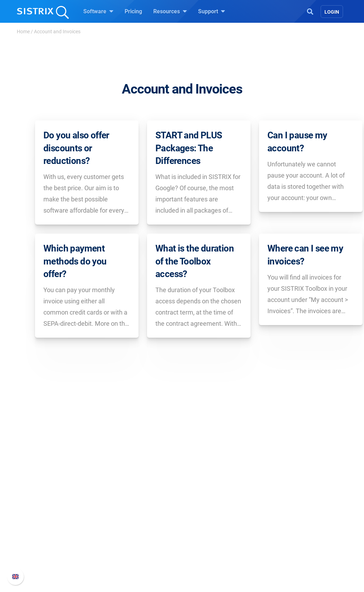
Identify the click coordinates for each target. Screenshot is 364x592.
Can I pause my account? (297, 142)
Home (23, 32)
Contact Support (291, 539)
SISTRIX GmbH (50, 492)
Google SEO (125, 516)
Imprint (38, 550)
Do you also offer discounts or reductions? (76, 148)
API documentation (295, 527)
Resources (170, 11)
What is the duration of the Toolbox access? (195, 269)
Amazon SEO (126, 527)
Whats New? (286, 516)
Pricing (133, 11)
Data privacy (45, 539)
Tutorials (201, 561)
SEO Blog (202, 539)
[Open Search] (310, 11)
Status (279, 550)
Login (332, 12)
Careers (51, 516)
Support (212, 11)
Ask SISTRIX (206, 505)
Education (42, 527)
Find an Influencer (132, 539)
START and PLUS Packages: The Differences (189, 148)
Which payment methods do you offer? (75, 269)
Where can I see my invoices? (305, 262)
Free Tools (203, 550)
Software (98, 11)
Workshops (204, 516)
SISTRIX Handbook (295, 505)
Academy (202, 527)
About (37, 505)
